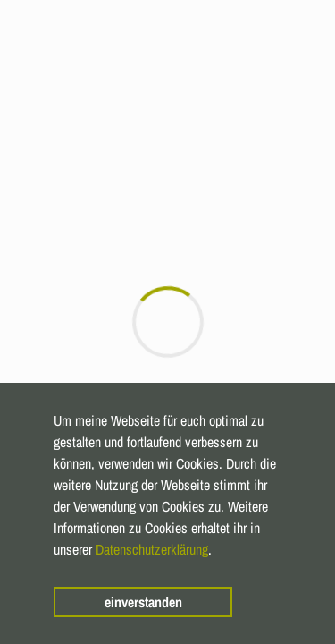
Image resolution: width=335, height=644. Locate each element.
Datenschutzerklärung (152, 549)
